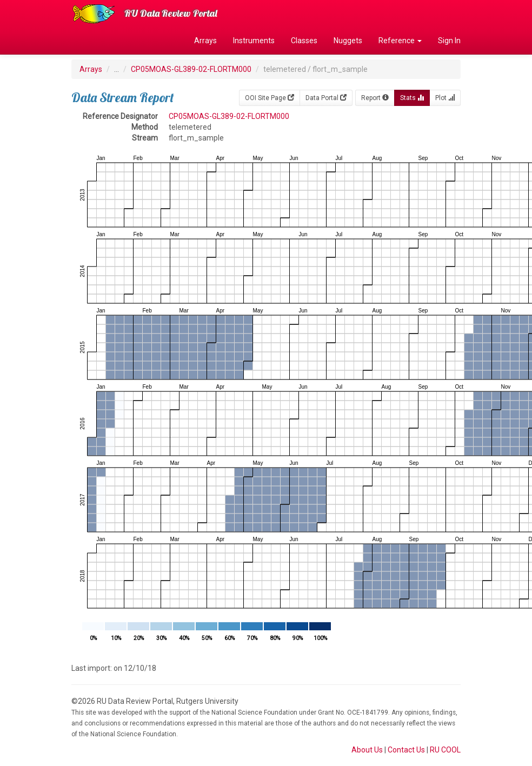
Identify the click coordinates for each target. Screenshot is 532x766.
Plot (445, 98)
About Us (367, 750)
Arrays (205, 41)
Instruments (254, 41)
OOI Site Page (270, 98)
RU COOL (445, 750)
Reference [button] (400, 41)
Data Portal (326, 98)
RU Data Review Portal (171, 13)
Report (375, 98)
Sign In (449, 41)
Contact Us (406, 750)
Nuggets (348, 41)
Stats (412, 98)
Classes (304, 41)
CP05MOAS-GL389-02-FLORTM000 (191, 69)
